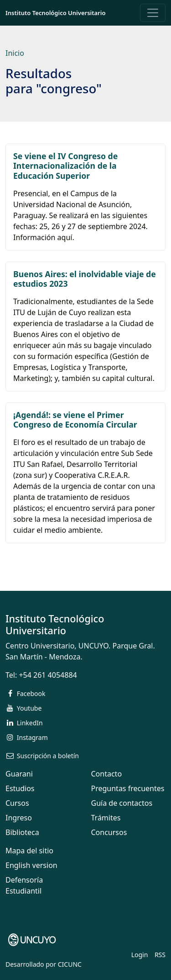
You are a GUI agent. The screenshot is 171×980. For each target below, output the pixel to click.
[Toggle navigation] (153, 13)
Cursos (17, 803)
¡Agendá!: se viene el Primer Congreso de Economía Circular (75, 420)
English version (31, 865)
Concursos (109, 832)
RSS (160, 955)
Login (140, 955)
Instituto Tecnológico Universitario (55, 13)
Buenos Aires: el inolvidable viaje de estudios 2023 (85, 279)
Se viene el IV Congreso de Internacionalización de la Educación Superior (65, 166)
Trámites (106, 818)
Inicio (15, 53)
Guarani (19, 774)
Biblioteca (22, 832)
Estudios (20, 788)
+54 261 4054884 (48, 675)
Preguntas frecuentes (128, 788)
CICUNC (70, 964)
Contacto (107, 774)
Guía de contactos (122, 803)
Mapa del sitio (29, 851)
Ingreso (19, 818)
